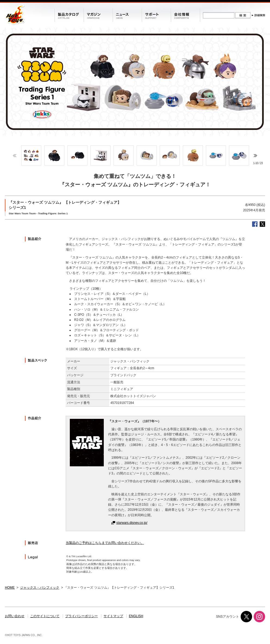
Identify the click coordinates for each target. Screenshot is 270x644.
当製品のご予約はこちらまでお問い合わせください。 (105, 543)
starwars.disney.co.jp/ (132, 523)
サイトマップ (113, 616)
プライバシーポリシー (81, 616)
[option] (31, 155)
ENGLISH (136, 616)
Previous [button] (15, 156)
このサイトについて (45, 616)
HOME (10, 588)
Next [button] (255, 156)
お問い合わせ (15, 616)
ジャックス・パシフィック (40, 588)
